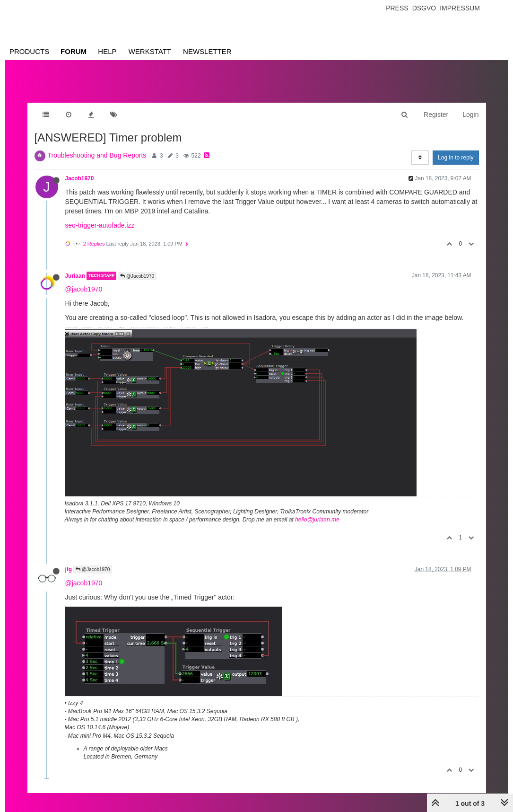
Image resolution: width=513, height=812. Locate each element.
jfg (69, 569)
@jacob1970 (84, 289)
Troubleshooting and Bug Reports (97, 155)
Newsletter (207, 51)
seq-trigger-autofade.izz (100, 225)
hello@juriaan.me (317, 520)
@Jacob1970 (137, 276)
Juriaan (75, 276)
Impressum (460, 8)
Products (29, 51)
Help (107, 51)
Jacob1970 (80, 178)
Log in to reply (456, 158)
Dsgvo (424, 8)
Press (397, 8)
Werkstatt (150, 51)
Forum (74, 51)
